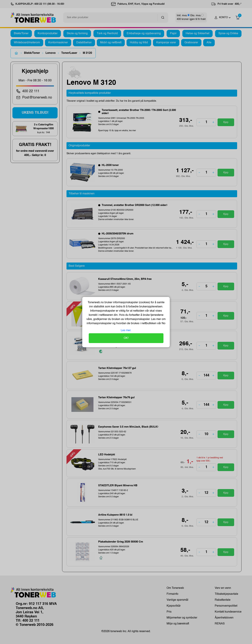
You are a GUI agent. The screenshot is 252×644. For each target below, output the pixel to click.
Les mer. (126, 330)
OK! (126, 338)
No (163, 323)
